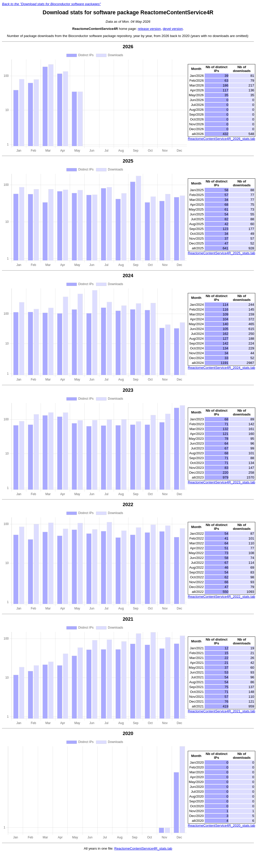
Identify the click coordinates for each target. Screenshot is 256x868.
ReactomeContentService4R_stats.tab (143, 848)
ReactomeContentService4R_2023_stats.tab (222, 482)
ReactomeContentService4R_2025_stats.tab (222, 253)
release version (149, 29)
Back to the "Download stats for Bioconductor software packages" (51, 4)
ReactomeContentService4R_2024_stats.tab (222, 368)
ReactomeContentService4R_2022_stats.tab (222, 597)
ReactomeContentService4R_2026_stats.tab (222, 139)
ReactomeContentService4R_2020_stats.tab (222, 826)
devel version (173, 29)
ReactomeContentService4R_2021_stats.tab (222, 711)
